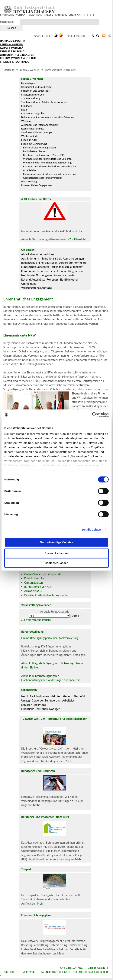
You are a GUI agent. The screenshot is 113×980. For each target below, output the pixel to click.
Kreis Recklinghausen (70, 271)
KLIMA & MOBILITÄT (12, 48)
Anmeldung (47, 254)
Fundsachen (29, 267)
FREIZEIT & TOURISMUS (15, 62)
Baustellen (51, 263)
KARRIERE (61, 15)
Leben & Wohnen (30, 70)
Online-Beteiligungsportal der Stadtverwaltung (50, 638)
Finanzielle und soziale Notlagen (41, 709)
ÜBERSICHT (75, 15)
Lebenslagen (28, 83)
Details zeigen (91, 530)
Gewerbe (37, 700)
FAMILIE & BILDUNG (12, 51)
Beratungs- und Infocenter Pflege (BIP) (44, 155)
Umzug (26, 700)
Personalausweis (64, 275)
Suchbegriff (7, 22)
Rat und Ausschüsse (33, 280)
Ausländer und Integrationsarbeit (39, 125)
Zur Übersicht (77, 239)
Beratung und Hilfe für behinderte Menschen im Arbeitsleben (50, 168)
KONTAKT (21, 15)
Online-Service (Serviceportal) (42, 574)
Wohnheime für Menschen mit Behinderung (47, 163)
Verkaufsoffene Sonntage (37, 288)
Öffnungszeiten (34, 583)
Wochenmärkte (30, 136)
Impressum (29, 972)
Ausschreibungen (73, 259)
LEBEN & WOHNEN (12, 44)
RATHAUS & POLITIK (13, 41)
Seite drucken (96, 968)
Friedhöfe (27, 106)
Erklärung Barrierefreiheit (91, 972)
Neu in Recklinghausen (35, 696)
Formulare (80, 263)
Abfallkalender (30, 254)
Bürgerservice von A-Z (38, 587)
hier (81, 231)
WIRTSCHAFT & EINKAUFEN (17, 55)
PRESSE (48, 15)
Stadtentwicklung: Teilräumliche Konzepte (44, 102)
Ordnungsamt (44, 275)
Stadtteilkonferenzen (33, 95)
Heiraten (56, 696)
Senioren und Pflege (34, 705)
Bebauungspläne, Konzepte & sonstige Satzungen (48, 117)
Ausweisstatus (33, 591)
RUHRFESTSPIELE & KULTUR (18, 58)
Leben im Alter (29, 140)
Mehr (69, 761)
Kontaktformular (34, 578)
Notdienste (28, 275)
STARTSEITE (7, 15)
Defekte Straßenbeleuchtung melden (47, 595)
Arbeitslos (68, 700)
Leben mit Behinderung (34, 144)
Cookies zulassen (56, 563)
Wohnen (26, 121)
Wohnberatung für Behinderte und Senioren (47, 159)
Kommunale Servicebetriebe (39, 271)
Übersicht (11, 972)
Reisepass (53, 280)
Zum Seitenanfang (71, 968)
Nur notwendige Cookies (56, 542)
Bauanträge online (32, 263)
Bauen (25, 110)
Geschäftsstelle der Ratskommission (43, 178)
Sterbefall (79, 696)
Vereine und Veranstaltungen (37, 132)
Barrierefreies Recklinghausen (39, 148)
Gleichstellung (29, 181)
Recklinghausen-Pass (33, 129)
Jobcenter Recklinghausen (53, 267)
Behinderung (52, 700)
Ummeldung (29, 284)
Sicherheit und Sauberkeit (35, 91)
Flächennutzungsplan (33, 113)
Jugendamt (77, 267)
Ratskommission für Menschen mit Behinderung (50, 174)
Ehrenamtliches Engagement (61, 70)
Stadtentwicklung (31, 98)
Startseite (9, 70)
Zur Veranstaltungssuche (36, 620)
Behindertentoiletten (35, 151)
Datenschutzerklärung (55, 972)
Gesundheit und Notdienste (36, 87)
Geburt (68, 696)
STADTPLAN (35, 15)
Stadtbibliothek (69, 280)
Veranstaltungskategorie (55, 612)
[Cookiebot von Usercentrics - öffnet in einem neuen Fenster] (92, 415)
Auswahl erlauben (56, 553)
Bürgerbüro (66, 263)
